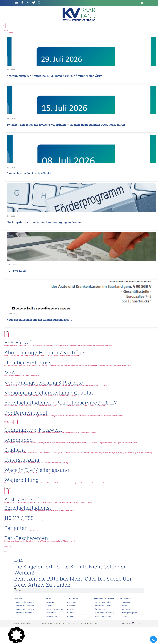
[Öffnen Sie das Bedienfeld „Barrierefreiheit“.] (153, 639)
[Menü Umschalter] (3, 26)
